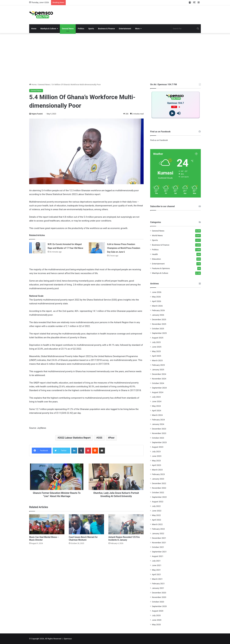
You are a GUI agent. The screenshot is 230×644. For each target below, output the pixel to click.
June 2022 (157, 511)
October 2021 (158, 547)
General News (68, 29)
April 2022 (157, 520)
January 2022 (158, 533)
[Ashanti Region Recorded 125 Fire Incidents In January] (126, 524)
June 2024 (157, 401)
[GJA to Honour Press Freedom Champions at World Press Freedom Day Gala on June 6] (97, 248)
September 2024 (159, 388)
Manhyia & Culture (48, 29)
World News (157, 235)
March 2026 (157, 306)
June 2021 (157, 565)
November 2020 (159, 597)
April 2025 (157, 356)
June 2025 (157, 347)
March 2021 (157, 579)
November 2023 (159, 433)
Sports (91, 29)
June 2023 (157, 456)
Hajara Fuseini (37, 114)
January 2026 (158, 315)
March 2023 (157, 470)
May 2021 (156, 570)
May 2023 (156, 461)
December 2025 (159, 319)
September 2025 (159, 333)
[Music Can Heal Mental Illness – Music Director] (47, 524)
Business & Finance (106, 29)
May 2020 (156, 624)
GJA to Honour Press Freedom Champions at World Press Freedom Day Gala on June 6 (124, 248)
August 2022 (158, 502)
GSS (100, 438)
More (137, 29)
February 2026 (158, 310)
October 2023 (158, 438)
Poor (112, 438)
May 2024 (156, 406)
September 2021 (159, 552)
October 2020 (158, 602)
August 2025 (158, 338)
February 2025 (158, 365)
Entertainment (125, 29)
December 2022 (159, 483)
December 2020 (159, 593)
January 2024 (158, 424)
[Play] (172, 113)
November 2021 (159, 543)
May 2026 (156, 297)
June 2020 (157, 620)
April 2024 (157, 410)
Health (155, 254)
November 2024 (159, 379)
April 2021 (157, 574)
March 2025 (157, 360)
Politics (81, 29)
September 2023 (159, 442)
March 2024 (157, 415)
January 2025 (158, 370)
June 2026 (157, 292)
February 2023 (158, 474)
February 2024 (158, 420)
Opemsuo (68, 639)
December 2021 (159, 538)
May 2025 (156, 351)
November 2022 (159, 488)
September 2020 (159, 606)
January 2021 (158, 588)
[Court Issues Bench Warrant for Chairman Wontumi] (86, 524)
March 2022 (157, 524)
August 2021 (158, 556)
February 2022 (158, 529)
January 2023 (158, 479)
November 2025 (159, 324)
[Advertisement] (115, 58)
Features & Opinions (161, 268)
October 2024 (158, 383)
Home (34, 29)
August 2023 (158, 447)
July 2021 (156, 561)
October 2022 (158, 492)
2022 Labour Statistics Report (75, 438)
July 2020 (156, 615)
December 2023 (159, 429)
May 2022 (156, 515)
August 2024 (158, 392)
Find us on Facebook (159, 140)
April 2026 (157, 301)
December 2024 (159, 374)
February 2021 (158, 583)
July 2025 (156, 342)
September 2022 (159, 497)
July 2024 (156, 397)
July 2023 (156, 451)
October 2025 (158, 329)
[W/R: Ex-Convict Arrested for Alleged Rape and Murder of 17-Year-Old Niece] (37, 248)
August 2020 (158, 611)
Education (156, 259)
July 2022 (156, 506)
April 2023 (157, 465)
